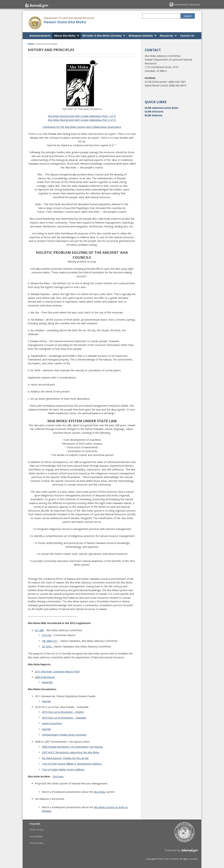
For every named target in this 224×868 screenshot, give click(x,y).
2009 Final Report (45, 677)
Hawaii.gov (36, 5)
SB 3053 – (48, 646)
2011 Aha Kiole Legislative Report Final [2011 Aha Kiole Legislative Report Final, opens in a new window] (57, 672)
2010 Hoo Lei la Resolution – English (63, 712)
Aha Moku (100, 792)
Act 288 (39, 630)
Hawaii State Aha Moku (65, 22)
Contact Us (187, 36)
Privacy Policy (37, 843)
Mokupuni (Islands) (141, 36)
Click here (58, 776)
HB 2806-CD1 (50, 641)
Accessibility (36, 836)
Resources (166, 36)
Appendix (47, 682)
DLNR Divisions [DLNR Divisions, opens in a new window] (154, 111)
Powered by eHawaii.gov (182, 852)
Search (188, 16)
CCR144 (47, 635)
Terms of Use (37, 830)
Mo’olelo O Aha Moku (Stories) (102, 36)
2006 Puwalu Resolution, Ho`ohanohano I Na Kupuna (72, 747)
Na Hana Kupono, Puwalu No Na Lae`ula (65, 758)
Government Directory (187, 4)
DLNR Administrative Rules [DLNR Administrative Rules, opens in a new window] (162, 108)
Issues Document (52, 723)
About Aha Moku (65, 36)
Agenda (46, 701)
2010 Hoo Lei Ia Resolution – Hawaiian (64, 718)
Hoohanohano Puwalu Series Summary (64, 735)
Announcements (40, 36)
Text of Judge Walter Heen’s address (63, 769)
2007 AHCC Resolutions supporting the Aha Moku (71, 752)
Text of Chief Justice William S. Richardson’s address (72, 764)
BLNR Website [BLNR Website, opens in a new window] (154, 115)
